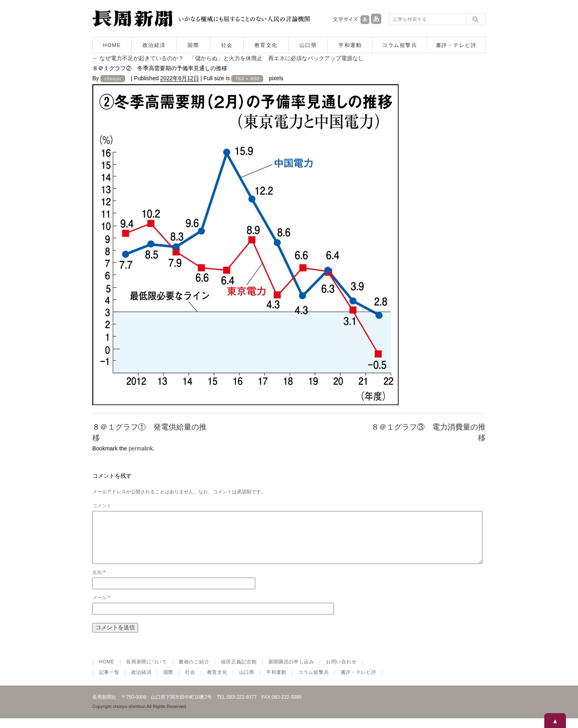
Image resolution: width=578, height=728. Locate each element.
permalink (141, 448)
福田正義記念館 (239, 671)
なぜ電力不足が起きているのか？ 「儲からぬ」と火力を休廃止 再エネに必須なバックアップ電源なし (228, 58)
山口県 (308, 45)
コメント (102, 506)
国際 (193, 45)
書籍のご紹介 (194, 671)
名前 (99, 582)
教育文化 (266, 45)
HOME (112, 45)
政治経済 (154, 45)
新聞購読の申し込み (291, 671)
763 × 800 (247, 79)
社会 (227, 45)
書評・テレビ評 (456, 45)
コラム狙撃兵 (400, 45)
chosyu (113, 79)
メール (101, 607)
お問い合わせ (341, 671)
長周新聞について (147, 671)
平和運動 (350, 45)
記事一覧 (109, 682)
